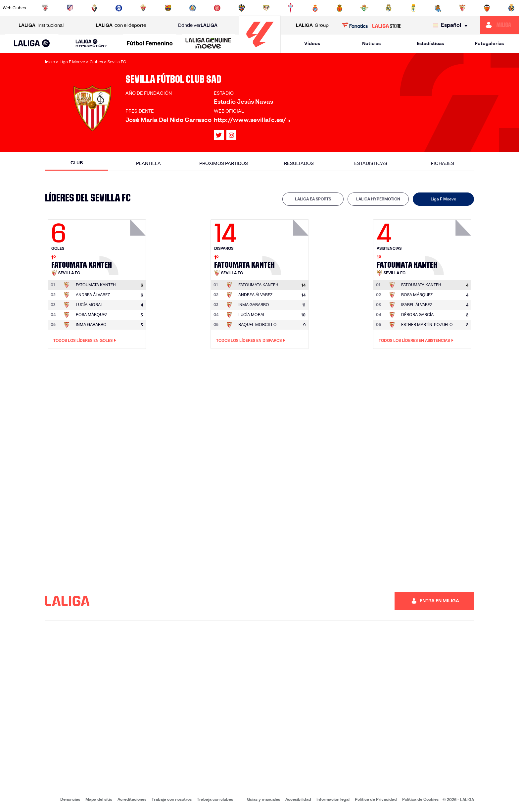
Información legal (333, 799)
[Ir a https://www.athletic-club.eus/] (45, 8)
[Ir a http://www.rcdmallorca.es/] (340, 8)
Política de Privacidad (376, 799)
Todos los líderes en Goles (85, 341)
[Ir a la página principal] (260, 50)
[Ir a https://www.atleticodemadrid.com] (70, 8)
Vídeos (312, 43)
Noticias (371, 43)
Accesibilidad (298, 799)
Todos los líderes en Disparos (251, 341)
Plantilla (148, 163)
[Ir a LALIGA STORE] (372, 25)
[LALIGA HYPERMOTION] (92, 44)
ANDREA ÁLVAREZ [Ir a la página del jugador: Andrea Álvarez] (93, 295)
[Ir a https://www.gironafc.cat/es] (217, 8)
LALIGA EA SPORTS (313, 199)
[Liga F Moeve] (150, 44)
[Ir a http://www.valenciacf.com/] (487, 8)
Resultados (299, 163)
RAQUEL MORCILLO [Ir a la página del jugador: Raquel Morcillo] (258, 325)
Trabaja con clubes (215, 799)
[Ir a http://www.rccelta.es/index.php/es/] (291, 8)
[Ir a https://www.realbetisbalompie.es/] (364, 8)
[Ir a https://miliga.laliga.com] (500, 25)
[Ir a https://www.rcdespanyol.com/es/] (315, 8)
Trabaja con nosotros (172, 799)
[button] (32, 44)
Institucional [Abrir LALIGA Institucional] (41, 25)
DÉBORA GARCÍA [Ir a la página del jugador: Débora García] (417, 315)
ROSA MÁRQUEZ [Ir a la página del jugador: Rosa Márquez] (92, 315)
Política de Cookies (420, 799)
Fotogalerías (489, 43)
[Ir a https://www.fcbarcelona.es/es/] (168, 8)
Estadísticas (430, 43)
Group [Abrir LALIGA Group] (312, 25)
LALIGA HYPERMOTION (378, 199)
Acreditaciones (132, 799)
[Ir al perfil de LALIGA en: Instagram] (231, 135)
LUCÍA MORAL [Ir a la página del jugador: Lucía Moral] (89, 305)
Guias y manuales (263, 799)
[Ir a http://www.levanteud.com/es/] (242, 8)
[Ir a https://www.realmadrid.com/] (389, 8)
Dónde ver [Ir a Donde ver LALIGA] (198, 25)
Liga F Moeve (443, 199)
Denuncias (70, 799)
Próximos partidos (224, 163)
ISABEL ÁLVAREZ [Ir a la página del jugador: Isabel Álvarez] (417, 305)
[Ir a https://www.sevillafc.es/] (462, 8)
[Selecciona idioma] (452, 25)
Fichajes (443, 163)
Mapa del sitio (99, 799)
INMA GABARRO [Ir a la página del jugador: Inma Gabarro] (91, 325)
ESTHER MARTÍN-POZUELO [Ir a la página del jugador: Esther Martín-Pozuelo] (427, 325)
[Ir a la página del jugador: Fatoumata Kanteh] (123, 245)
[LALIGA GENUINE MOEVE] (208, 44)
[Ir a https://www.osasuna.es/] (94, 8)
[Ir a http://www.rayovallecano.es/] (266, 8)
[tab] (313, 199)
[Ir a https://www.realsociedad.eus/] (438, 8)
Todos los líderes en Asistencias (416, 341)
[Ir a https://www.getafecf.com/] (193, 8)
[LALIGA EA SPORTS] (32, 44)
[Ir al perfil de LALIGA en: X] (219, 135)
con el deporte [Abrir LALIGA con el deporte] (121, 25)
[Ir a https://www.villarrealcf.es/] (511, 8)
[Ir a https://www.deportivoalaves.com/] (119, 8)
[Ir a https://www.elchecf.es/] (143, 8)
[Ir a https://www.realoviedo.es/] (413, 8)
